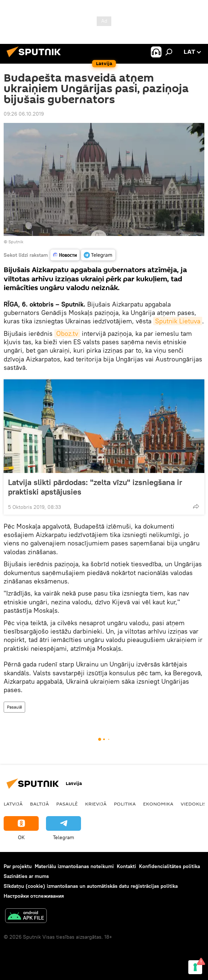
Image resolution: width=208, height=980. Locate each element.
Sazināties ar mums (26, 876)
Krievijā (96, 804)
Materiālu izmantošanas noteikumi (74, 866)
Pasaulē (14, 707)
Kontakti (126, 866)
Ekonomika (158, 804)
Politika (125, 804)
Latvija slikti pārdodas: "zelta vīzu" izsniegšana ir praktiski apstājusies (95, 487)
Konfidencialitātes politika (170, 866)
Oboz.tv (67, 333)
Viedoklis (193, 804)
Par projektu (18, 866)
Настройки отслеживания (34, 896)
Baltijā (39, 804)
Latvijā (13, 804)
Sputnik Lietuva (178, 321)
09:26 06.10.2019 (24, 114)
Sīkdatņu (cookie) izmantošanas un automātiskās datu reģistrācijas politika (91, 886)
